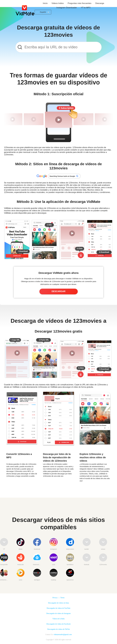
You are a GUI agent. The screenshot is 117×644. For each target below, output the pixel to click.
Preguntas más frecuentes (80, 3)
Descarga (100, 3)
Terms (62, 598)
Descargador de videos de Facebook (58, 624)
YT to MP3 (86, 8)
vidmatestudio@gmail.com (63, 634)
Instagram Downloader (67, 8)
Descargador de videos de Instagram (58, 613)
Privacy (55, 598)
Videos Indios (58, 3)
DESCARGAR (58, 291)
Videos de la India (58, 619)
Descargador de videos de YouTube (58, 608)
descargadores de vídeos (21, 185)
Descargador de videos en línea (59, 603)
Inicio (45, 3)
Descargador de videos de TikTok (58, 629)
